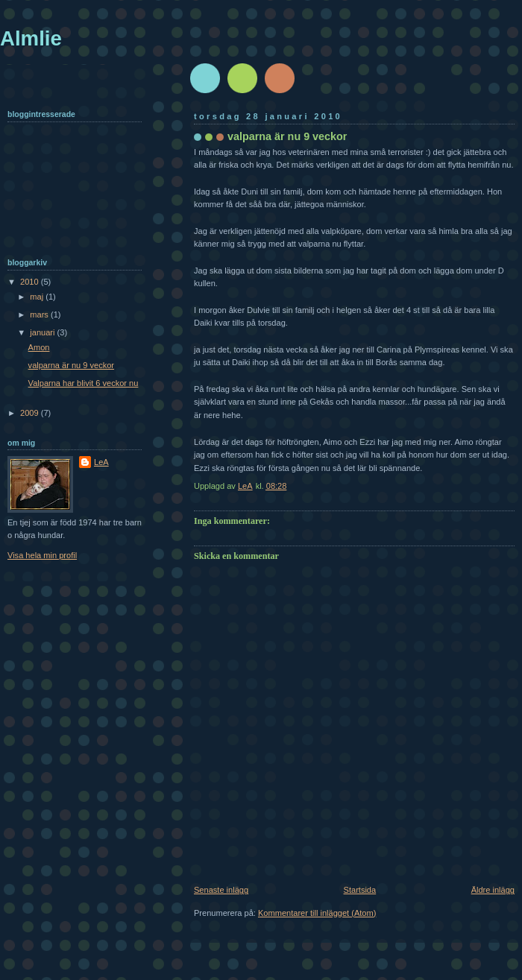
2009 (31, 413)
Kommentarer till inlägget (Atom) (317, 913)
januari (43, 332)
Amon (39, 347)
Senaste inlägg (221, 890)
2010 (31, 282)
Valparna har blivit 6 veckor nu (84, 383)
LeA (101, 462)
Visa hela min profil (42, 555)
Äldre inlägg (493, 890)
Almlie (31, 38)
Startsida (360, 890)
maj (38, 297)
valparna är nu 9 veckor (71, 365)
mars (40, 314)
